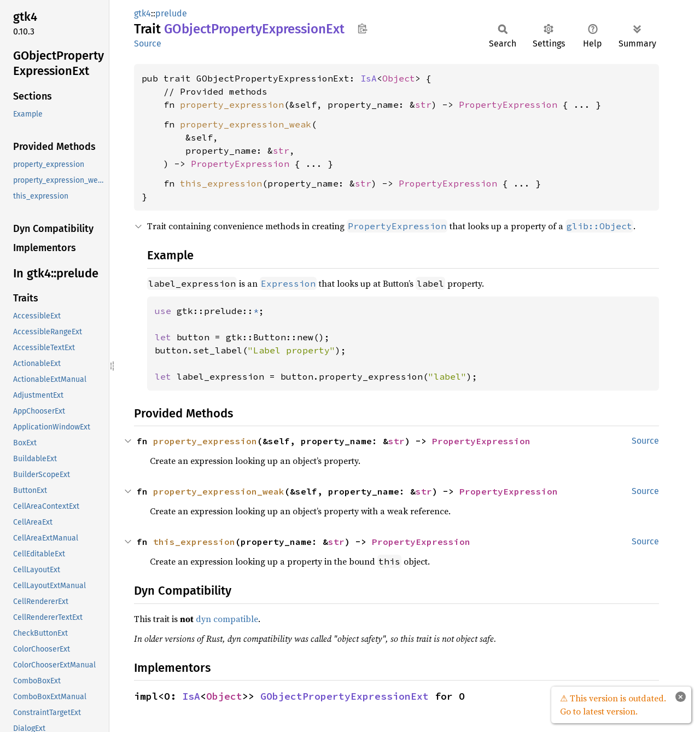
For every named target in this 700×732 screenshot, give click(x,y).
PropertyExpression (508, 104)
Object (399, 78)
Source (148, 43)
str (423, 104)
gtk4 (142, 13)
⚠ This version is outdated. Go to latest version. (613, 705)
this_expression (221, 183)
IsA (369, 78)
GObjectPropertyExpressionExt (345, 696)
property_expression (232, 104)
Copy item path (362, 28)
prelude (171, 13)
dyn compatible (227, 619)
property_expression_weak (246, 124)
